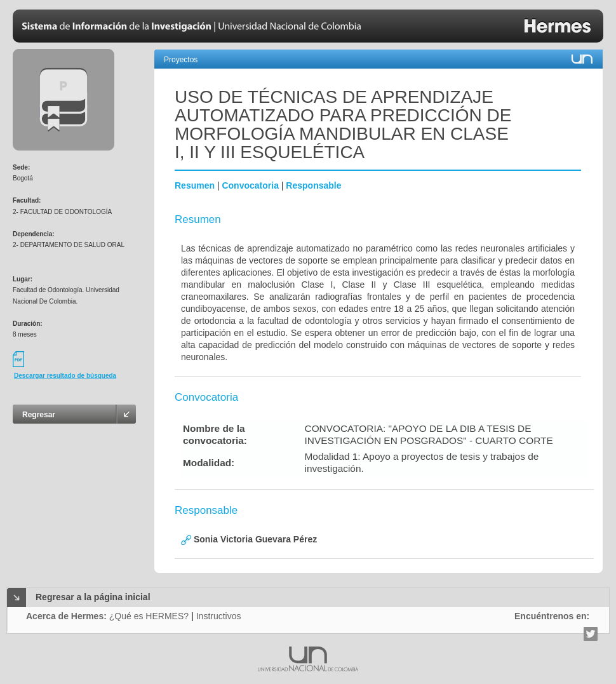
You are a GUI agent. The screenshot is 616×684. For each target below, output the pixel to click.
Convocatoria (250, 185)
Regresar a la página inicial (93, 597)
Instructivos (219, 616)
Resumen (195, 185)
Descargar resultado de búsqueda (65, 376)
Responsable (313, 185)
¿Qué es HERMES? (149, 616)
